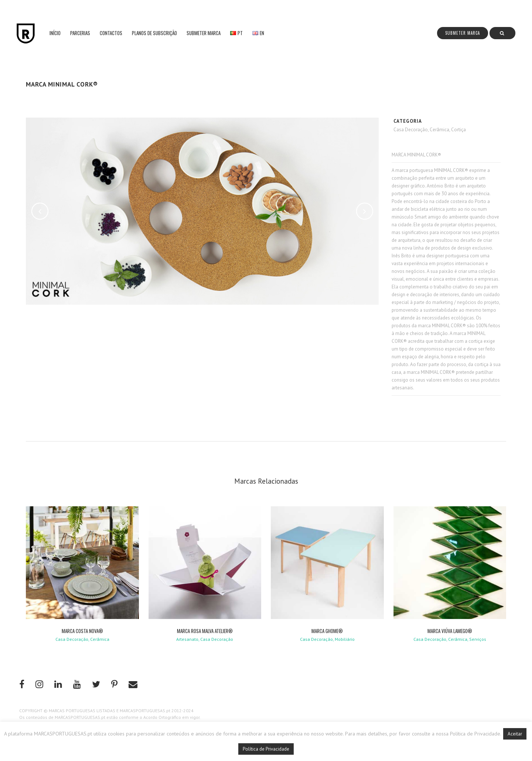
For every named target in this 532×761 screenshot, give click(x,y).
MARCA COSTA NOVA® (82, 631)
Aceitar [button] (515, 734)
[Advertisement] (206, 366)
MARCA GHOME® (327, 631)
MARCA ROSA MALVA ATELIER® (205, 631)
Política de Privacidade (266, 749)
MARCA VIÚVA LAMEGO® (450, 631)
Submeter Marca (463, 33)
